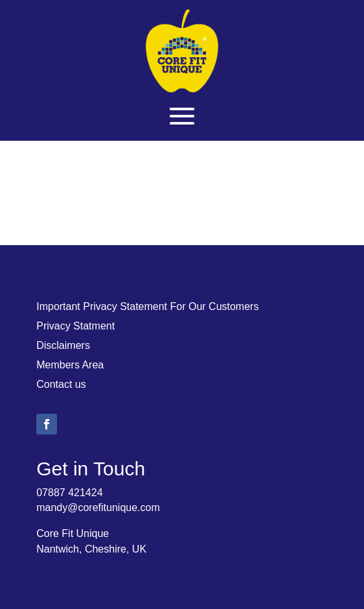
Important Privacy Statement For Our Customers (147, 307)
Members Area (70, 365)
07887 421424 (69, 493)
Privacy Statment (75, 327)
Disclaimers (63, 346)
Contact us (61, 385)
